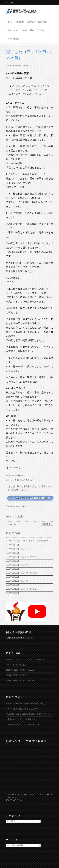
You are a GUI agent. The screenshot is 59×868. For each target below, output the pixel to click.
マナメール (21, 476)
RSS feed (10, 2)
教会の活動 (42, 22)
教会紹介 (20, 22)
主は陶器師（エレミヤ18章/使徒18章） (21, 714)
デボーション (13, 30)
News (24, 30)
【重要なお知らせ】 (14, 719)
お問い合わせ (13, 39)
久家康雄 (28, 719)
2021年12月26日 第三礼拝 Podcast (19, 704)
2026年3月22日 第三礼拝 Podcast (22, 557)
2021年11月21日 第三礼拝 (16, 709)
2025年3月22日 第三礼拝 (17, 549)
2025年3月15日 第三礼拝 (18, 581)
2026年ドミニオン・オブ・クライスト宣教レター (27, 541)
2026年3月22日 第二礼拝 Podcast (22, 573)
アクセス (41, 30)
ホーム (10, 22)
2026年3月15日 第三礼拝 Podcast (22, 589)
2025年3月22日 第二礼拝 (18, 565)
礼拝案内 (31, 22)
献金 (32, 30)
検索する (46, 524)
